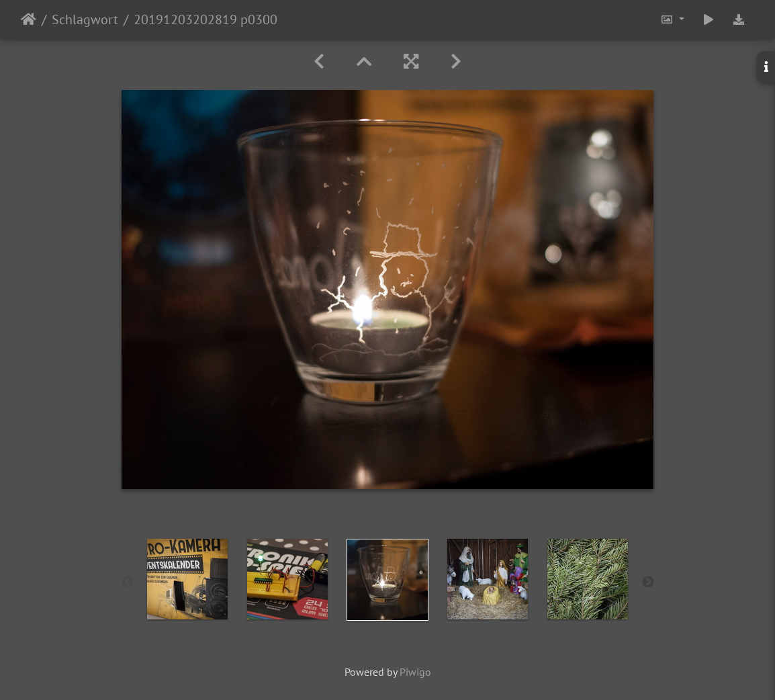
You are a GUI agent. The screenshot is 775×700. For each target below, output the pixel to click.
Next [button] (648, 582)
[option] (188, 579)
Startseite (29, 19)
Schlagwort (85, 19)
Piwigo (415, 672)
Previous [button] (128, 582)
